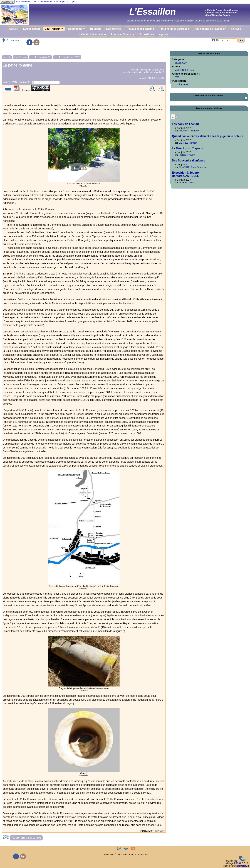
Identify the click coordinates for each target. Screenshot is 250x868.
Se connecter (13, 40)
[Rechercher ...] (224, 40)
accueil (7, 57)
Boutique (96, 29)
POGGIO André (187, 155)
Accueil (13, 29)
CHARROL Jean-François (192, 167)
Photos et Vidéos (123, 34)
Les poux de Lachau (185, 124)
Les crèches (114, 29)
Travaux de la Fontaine (140, 29)
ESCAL (238, 863)
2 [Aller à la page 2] (177, 117)
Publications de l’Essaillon (210, 29)
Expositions (147, 34)
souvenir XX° (181, 63)
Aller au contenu (23, 2)
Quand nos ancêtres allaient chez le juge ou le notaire (207, 136)
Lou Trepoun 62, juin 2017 (67, 57)
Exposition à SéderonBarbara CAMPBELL (186, 174)
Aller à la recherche (43, 2)
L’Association (31, 29)
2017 (177, 77)
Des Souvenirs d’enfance (188, 160)
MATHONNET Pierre (151, 78)
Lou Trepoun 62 (182, 84)
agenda (164, 34)
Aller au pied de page (64, 2)
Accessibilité (7, 2)
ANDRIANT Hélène (189, 131)
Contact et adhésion (94, 34)
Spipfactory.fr (242, 866)
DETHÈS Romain (188, 143)
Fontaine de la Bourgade (174, 29)
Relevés (236, 29)
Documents (77, 29)
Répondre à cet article (26, 838)
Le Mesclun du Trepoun (187, 148)
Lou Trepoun (54, 29)
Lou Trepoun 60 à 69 (40, 57)
